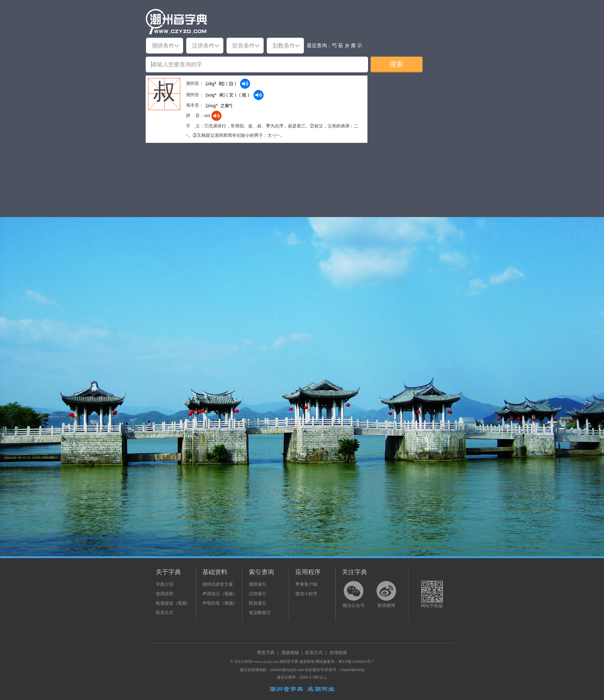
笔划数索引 (260, 613)
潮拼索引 (258, 584)
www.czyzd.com (266, 662)
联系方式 (165, 613)
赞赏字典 (266, 653)
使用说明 (165, 594)
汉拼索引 (258, 594)
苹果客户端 (306, 584)
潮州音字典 (289, 662)
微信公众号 (354, 605)
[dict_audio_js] (245, 84)
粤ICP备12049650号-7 (356, 662)
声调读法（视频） (220, 594)
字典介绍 (165, 584)
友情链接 (338, 653)
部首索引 (258, 603)
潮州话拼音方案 (218, 584)
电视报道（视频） (173, 603)
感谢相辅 (290, 653)
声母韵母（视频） (220, 603)
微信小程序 (306, 594)
